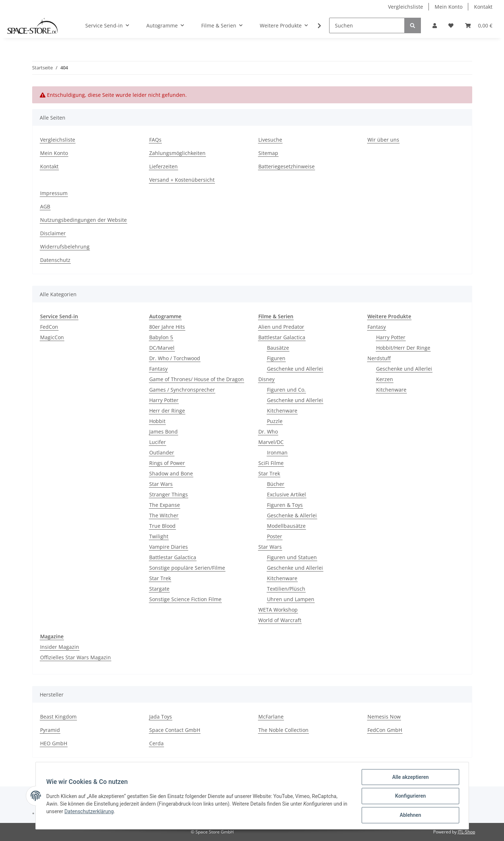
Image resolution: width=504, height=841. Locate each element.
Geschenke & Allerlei (292, 515)
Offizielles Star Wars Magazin (76, 657)
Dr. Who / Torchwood (175, 358)
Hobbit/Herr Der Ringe (403, 348)
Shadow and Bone (171, 473)
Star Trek (160, 578)
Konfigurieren (410, 797)
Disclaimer (53, 233)
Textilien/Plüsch (286, 589)
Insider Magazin (60, 647)
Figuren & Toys (285, 505)
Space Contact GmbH (175, 730)
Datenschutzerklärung (95, 812)
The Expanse (165, 505)
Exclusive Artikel (287, 494)
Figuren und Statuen (292, 557)
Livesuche (270, 140)
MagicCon (52, 337)
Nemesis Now (384, 717)
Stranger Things (169, 494)
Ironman (277, 452)
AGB (45, 206)
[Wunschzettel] (451, 25)
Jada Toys (161, 717)
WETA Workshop (278, 610)
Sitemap (268, 153)
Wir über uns (383, 140)
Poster (275, 536)
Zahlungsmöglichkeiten (177, 153)
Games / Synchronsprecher (182, 390)
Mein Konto (449, 7)
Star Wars (161, 484)
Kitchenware (282, 411)
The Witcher (164, 515)
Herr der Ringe (167, 411)
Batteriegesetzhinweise (287, 166)
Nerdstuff (379, 358)
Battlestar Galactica (173, 557)
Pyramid (50, 730)
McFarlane (271, 717)
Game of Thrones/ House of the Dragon (197, 379)
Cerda (156, 743)
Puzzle (275, 421)
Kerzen (385, 379)
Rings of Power (167, 463)
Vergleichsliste (406, 7)
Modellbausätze (286, 526)
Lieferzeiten (163, 166)
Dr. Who (268, 432)
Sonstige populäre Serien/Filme (187, 568)
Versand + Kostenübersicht (182, 180)
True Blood (162, 526)
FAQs (155, 140)
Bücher (276, 484)
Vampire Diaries (169, 547)
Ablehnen (410, 815)
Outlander (162, 452)
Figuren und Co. (286, 390)
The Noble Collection (283, 730)
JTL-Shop (466, 832)
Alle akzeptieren (410, 778)
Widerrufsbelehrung (65, 247)
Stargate (159, 589)
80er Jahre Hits (167, 327)
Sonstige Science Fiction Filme (185, 599)
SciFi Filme (271, 463)
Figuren (276, 358)
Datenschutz (55, 260)
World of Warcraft (280, 620)
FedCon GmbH (385, 730)
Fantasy (158, 369)
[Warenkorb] (479, 25)
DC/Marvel (162, 348)
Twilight (159, 536)
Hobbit (157, 421)
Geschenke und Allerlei (295, 369)
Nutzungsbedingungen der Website (83, 220)
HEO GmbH (54, 743)
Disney (266, 379)
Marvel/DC (271, 442)
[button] (435, 25)
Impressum (54, 193)
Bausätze (278, 348)
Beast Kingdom (58, 717)
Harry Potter (164, 400)
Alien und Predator (281, 327)
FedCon (49, 327)
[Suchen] (367, 25)
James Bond (163, 432)
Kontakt (483, 7)
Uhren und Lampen (291, 599)
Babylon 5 (161, 337)
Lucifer (158, 442)
